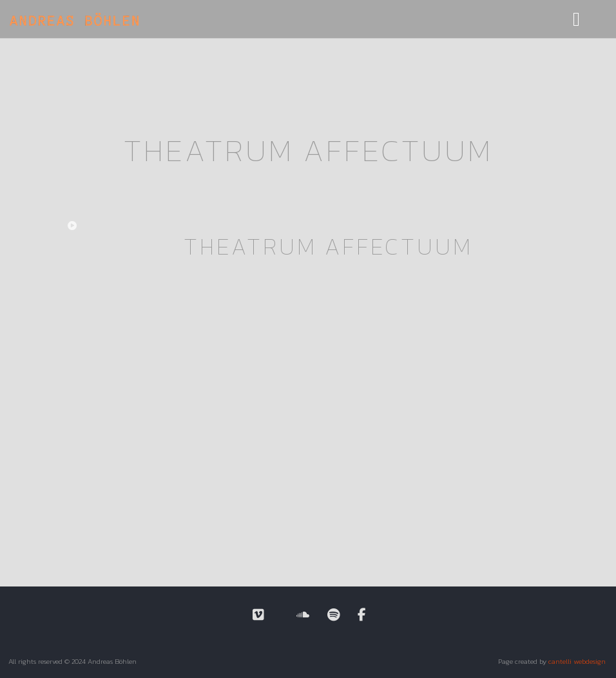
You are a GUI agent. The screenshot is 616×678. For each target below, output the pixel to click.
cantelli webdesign (577, 661)
